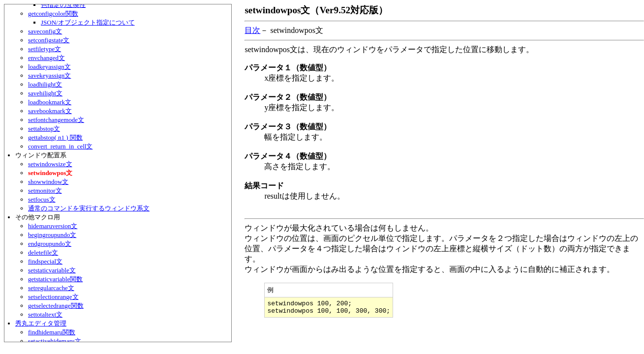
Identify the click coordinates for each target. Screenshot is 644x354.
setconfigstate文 (49, 40)
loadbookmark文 (50, 102)
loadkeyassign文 (49, 67)
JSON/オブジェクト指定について (88, 22)
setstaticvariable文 (52, 270)
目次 (252, 30)
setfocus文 (42, 199)
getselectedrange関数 (56, 306)
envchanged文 (46, 58)
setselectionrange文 (53, 297)
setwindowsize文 (50, 164)
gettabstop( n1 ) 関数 (55, 137)
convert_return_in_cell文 (60, 146)
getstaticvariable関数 (55, 279)
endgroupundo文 (50, 244)
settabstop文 (44, 129)
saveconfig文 (45, 31)
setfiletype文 (45, 49)
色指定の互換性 (63, 5)
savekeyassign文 (49, 75)
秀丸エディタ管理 (41, 323)
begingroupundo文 (52, 235)
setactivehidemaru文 (55, 341)
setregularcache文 (51, 288)
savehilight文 (45, 93)
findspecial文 (45, 261)
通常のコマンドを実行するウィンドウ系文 (89, 208)
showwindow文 (48, 182)
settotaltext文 (45, 314)
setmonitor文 (45, 191)
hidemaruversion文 (53, 226)
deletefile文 (43, 252)
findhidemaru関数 (52, 332)
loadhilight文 (45, 84)
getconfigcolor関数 (53, 14)
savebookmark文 (50, 111)
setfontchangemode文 (56, 120)
